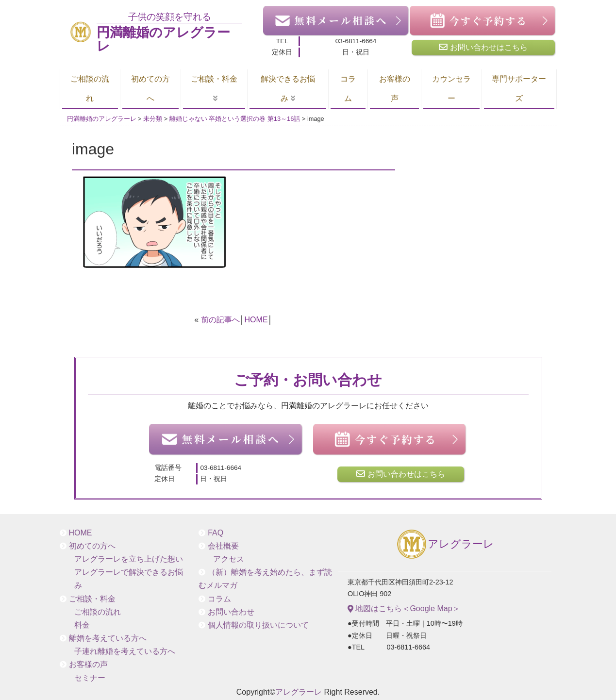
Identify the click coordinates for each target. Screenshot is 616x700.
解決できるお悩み (288, 89)
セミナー (90, 678)
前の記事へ (220, 320)
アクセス (229, 559)
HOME (256, 320)
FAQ (216, 533)
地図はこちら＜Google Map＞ (404, 609)
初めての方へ (150, 89)
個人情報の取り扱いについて (258, 625)
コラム (348, 89)
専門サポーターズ (519, 89)
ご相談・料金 (214, 79)
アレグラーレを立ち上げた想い (129, 559)
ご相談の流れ (90, 89)
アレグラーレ (445, 545)
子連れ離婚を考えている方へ (125, 651)
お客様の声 (395, 89)
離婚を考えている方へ (108, 638)
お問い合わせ (231, 612)
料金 (82, 625)
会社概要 (223, 546)
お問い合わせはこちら (483, 47)
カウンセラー (451, 89)
